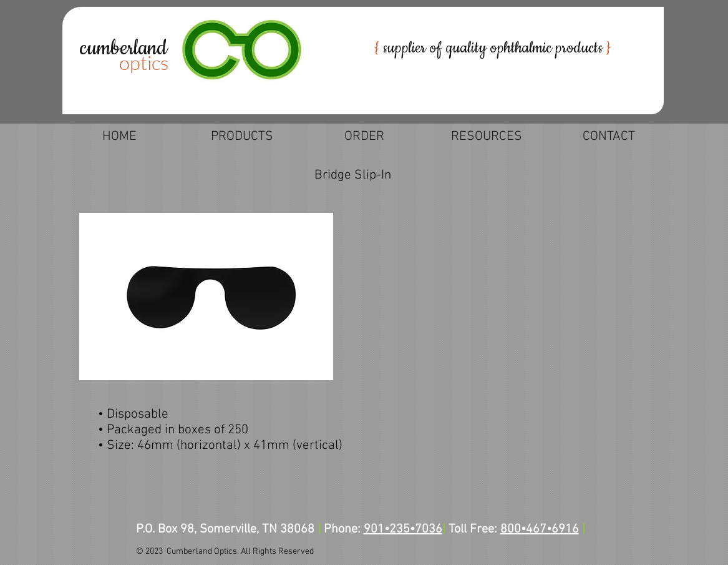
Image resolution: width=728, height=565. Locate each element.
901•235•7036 (403, 529)
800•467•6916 (540, 529)
